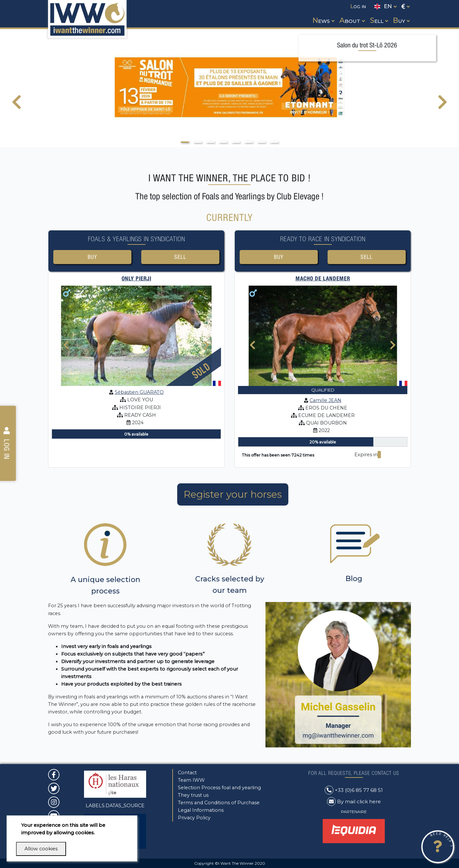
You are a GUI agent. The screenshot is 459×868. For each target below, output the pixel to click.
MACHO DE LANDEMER (323, 278)
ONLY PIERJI (136, 278)
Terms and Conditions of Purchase (219, 803)
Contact (187, 773)
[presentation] (17, 106)
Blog (354, 579)
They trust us (193, 795)
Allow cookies (41, 849)
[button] (323, 14)
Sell (180, 257)
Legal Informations (201, 810)
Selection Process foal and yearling (219, 788)
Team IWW (191, 780)
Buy (92, 257)
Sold (201, 370)
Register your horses (233, 494)
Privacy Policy (194, 818)
